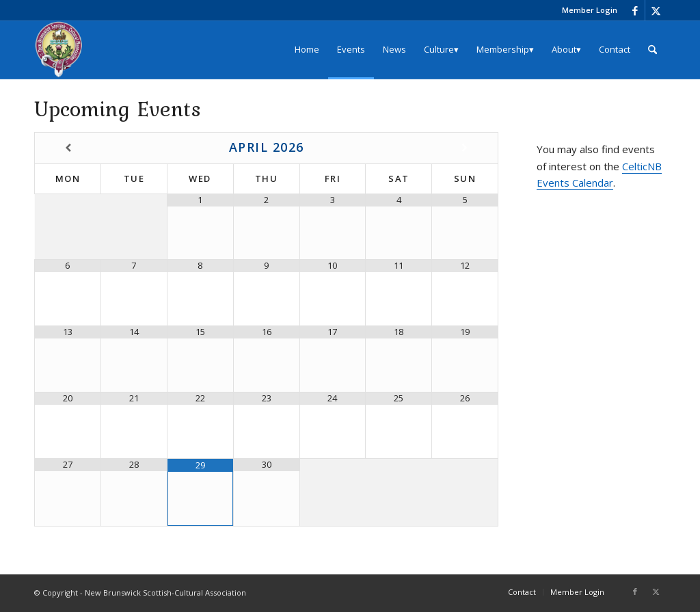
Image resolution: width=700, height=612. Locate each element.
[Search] (652, 50)
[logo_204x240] (59, 50)
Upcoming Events (118, 108)
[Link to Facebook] (635, 10)
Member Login (590, 10)
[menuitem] (586, 10)
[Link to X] (656, 10)
